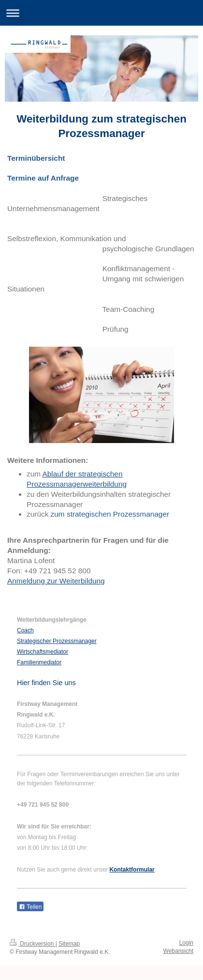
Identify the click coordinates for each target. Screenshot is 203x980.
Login (186, 943)
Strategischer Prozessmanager (57, 641)
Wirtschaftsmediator (43, 652)
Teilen (30, 907)
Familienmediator (39, 662)
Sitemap (69, 944)
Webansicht (178, 951)
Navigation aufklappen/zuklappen (101, 13)
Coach (25, 630)
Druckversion (33, 944)
